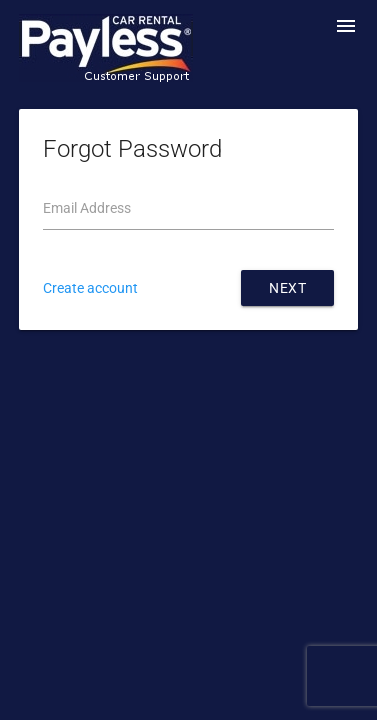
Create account (90, 288)
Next (287, 288)
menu (346, 26)
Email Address (87, 208)
